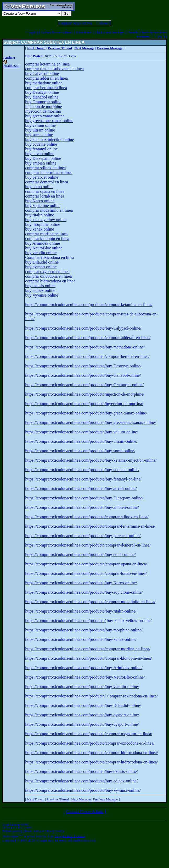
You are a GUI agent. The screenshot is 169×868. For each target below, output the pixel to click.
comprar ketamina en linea (47, 64)
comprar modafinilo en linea (49, 210)
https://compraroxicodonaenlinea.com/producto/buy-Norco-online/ (81, 583)
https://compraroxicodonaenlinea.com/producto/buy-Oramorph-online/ (84, 385)
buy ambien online (41, 163)
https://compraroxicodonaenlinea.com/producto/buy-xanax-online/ (81, 639)
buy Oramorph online (43, 102)
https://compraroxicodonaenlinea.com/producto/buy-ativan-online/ (81, 488)
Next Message (81, 799)
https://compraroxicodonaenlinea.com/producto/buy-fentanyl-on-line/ (83, 479)
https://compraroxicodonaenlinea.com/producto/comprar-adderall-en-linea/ (88, 338)
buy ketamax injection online (49, 140)
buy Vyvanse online (42, 295)
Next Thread (36, 799)
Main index (84, 32)
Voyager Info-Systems (70, 836)
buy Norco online (40, 201)
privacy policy (54, 831)
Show (103, 23)
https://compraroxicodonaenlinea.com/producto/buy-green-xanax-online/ (86, 413)
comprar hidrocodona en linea (50, 281)
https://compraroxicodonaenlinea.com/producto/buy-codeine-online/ (82, 470)
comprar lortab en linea (45, 196)
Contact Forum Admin (56, 32)
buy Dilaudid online (42, 262)
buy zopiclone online (43, 206)
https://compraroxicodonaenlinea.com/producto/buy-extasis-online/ (81, 771)
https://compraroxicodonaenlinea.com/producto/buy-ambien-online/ (82, 507)
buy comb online (39, 187)
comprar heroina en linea (46, 88)
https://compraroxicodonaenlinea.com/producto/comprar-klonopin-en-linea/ (88, 658)
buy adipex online (40, 290)
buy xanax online (40, 229)
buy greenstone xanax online (49, 121)
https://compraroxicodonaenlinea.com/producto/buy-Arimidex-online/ (84, 668)
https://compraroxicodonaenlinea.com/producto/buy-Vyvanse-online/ (83, 790)
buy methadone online (44, 83)
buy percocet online (42, 177)
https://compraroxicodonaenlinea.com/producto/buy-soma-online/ (80, 451)
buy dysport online (41, 267)
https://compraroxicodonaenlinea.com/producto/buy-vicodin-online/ (82, 687)
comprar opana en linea (45, 191)
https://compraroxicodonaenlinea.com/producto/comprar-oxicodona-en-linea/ (90, 743)
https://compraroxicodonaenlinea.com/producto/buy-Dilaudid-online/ (83, 705)
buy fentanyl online (41, 149)
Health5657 (11, 66)
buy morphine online (43, 224)
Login (32, 32)
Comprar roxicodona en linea (50, 257)
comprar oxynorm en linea (47, 272)
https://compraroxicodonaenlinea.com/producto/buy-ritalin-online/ (81, 611)
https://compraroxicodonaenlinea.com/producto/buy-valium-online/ (81, 432)
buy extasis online (40, 286)
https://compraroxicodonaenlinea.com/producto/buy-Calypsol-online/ (83, 328)
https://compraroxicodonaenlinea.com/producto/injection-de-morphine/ (85, 394)
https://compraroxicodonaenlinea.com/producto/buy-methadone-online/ (85, 347)
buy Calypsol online (42, 73)
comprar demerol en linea (47, 182)
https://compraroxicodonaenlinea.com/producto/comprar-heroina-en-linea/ (87, 356)
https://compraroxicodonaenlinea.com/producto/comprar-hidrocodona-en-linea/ (92, 753)
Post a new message (110, 32)
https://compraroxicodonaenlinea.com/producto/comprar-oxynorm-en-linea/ (89, 734)
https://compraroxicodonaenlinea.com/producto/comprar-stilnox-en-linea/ (87, 517)
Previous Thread (58, 799)
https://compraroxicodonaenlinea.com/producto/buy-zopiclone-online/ (84, 592)
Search (133, 32)
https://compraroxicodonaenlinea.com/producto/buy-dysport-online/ (82, 715)
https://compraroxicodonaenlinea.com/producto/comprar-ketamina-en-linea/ (89, 305)
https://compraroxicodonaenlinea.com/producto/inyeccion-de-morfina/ (84, 404)
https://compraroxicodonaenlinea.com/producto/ (65, 621)
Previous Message (105, 799)
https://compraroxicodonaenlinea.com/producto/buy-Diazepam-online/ (84, 498)
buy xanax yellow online (46, 220)
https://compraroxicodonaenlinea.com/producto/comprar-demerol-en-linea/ (88, 545)
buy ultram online (40, 130)
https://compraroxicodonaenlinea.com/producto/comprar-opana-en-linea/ (86, 564)
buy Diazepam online (43, 158)
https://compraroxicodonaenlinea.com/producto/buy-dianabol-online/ (83, 375)
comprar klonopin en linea (47, 239)
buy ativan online (40, 154)
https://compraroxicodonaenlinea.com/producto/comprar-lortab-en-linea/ (86, 573)
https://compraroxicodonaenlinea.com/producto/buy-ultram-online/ (81, 441)
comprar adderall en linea (46, 78)
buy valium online (40, 125)
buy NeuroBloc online (44, 248)
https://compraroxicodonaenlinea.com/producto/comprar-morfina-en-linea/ (88, 649)
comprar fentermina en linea (49, 173)
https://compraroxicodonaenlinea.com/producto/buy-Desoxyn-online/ (83, 366)
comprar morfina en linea (46, 234)
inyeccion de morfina (43, 111)
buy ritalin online (40, 215)
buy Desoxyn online (42, 92)
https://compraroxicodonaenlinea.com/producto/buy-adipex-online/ (81, 781)
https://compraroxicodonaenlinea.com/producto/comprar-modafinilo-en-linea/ (90, 602)
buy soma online (39, 135)
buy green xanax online (45, 116)
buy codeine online (41, 144)
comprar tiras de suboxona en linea (54, 69)
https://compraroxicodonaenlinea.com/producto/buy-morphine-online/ (84, 630)
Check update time (153, 32)
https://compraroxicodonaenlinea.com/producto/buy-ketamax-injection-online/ (91, 460)
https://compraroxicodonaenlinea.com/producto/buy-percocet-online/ (83, 536)
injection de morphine (43, 107)
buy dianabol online (42, 97)
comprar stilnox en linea (45, 168)
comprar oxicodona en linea (48, 276)
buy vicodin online (41, 253)
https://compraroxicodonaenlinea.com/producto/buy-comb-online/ (80, 555)
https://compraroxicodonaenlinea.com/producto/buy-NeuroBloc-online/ (85, 677)
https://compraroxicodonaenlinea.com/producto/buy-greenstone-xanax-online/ (91, 422)
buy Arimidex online (42, 243)
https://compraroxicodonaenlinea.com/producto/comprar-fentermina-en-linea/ (90, 526)
